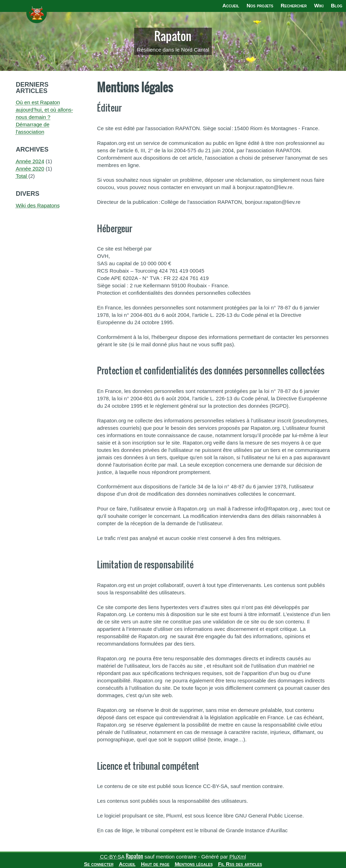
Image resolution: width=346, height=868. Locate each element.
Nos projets (260, 5)
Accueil (231, 5)
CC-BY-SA (112, 857)
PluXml (238, 857)
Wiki (319, 5)
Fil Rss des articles (240, 864)
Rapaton (173, 36)
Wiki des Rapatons (38, 205)
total (22, 176)
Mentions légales (194, 864)
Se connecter (99, 864)
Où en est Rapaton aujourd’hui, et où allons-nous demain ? (44, 110)
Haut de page (155, 864)
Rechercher (294, 5)
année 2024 (30, 161)
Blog (337, 5)
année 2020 (30, 169)
